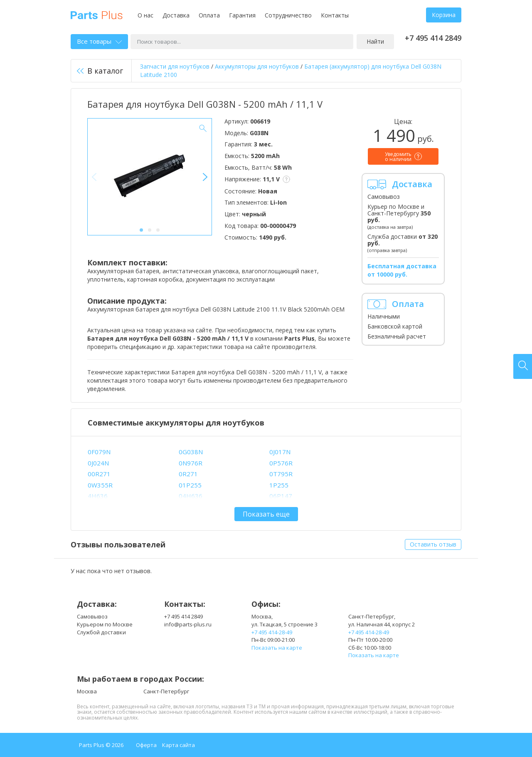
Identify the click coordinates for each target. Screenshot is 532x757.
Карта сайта (179, 745)
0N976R (191, 463)
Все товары (99, 41)
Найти (375, 41)
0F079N (99, 452)
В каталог (100, 71)
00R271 (99, 474)
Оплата (209, 15)
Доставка (176, 15)
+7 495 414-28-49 (272, 632)
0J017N (280, 452)
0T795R (281, 474)
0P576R (281, 463)
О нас (145, 15)
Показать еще (266, 514)
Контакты (335, 15)
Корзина (444, 15)
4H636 (98, 496)
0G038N (191, 452)
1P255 (279, 485)
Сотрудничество (288, 15)
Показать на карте (277, 648)
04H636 (191, 496)
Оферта (146, 745)
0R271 (188, 474)
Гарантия (242, 15)
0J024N (98, 463)
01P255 (190, 485)
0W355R (100, 485)
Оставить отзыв (433, 544)
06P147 (281, 496)
